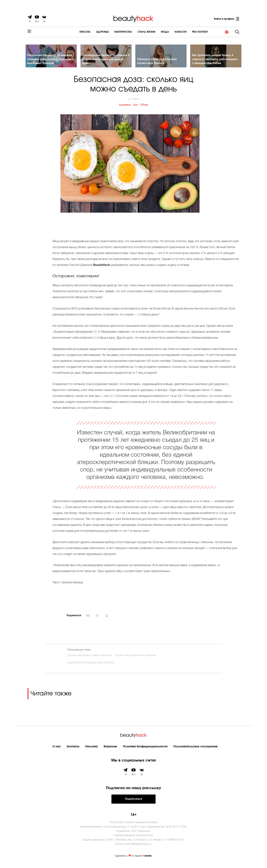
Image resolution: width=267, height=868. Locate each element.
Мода (155, 32)
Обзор (144, 108)
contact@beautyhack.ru (137, 847)
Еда (135, 108)
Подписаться (133, 802)
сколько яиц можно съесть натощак (89, 659)
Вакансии (110, 750)
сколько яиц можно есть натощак (136, 659)
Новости (170, 32)
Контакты (73, 750)
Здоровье (92, 32)
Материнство (113, 32)
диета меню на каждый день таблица (91, 666)
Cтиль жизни (136, 32)
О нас (57, 750)
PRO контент (190, 32)
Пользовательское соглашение (196, 750)
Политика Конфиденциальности (145, 750)
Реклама (92, 750)
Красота (75, 32)
